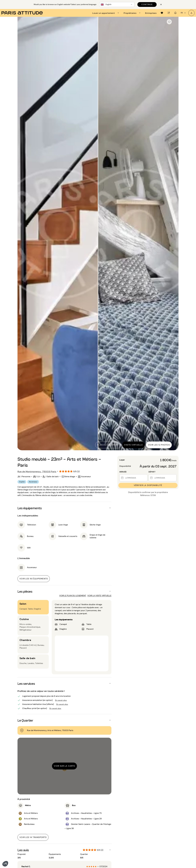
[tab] (106, 13)
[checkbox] (169, 22)
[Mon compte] (191, 13)
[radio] (87, 866)
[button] (5, 864)
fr (184, 13)
